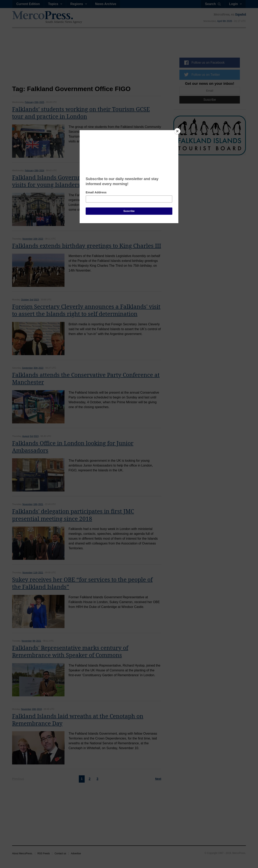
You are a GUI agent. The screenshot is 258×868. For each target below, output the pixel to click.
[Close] (177, 131)
